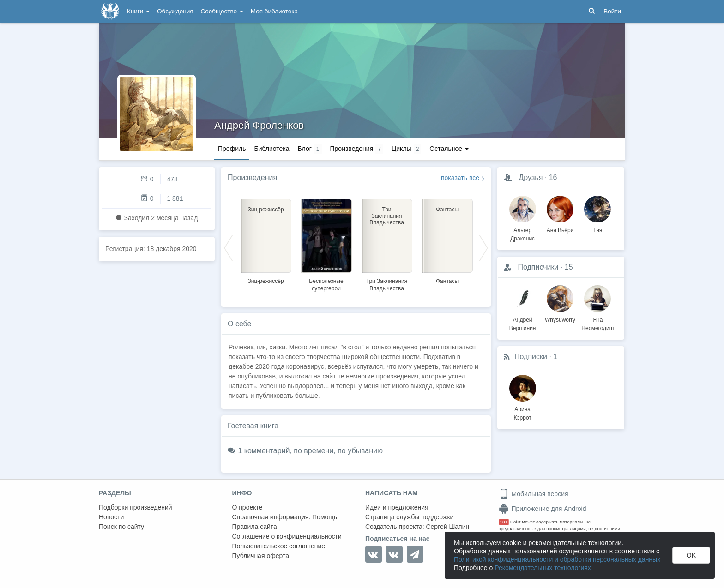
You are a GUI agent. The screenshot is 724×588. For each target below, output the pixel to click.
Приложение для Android (543, 509)
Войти (612, 11)
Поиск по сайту (121, 527)
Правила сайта (255, 527)
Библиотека (271, 149)
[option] (266, 240)
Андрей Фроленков (259, 125)
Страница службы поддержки (409, 517)
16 (553, 177)
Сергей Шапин (447, 527)
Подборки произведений (136, 507)
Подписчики (538, 267)
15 (569, 267)
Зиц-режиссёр (265, 281)
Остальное (449, 149)
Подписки (531, 357)
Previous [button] (229, 247)
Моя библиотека (274, 11)
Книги (138, 11)
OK (691, 555)
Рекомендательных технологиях (543, 568)
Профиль (232, 149)
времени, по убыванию (343, 451)
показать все (460, 178)
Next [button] (483, 247)
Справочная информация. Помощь (285, 517)
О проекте (247, 507)
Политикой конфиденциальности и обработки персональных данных (557, 559)
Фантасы (447, 281)
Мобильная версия (534, 494)
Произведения (252, 177)
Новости (111, 517)
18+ (504, 522)
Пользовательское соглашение (279, 546)
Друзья (531, 177)
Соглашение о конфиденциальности (287, 536)
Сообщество (222, 11)
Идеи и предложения (397, 507)
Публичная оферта (261, 556)
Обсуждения (175, 11)
